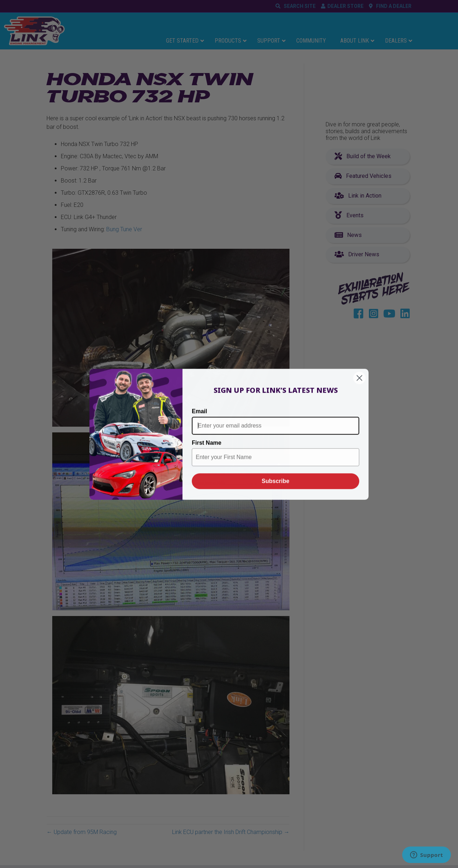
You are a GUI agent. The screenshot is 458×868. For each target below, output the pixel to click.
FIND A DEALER (393, 6)
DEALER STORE (345, 6)
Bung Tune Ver (124, 229)
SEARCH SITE (299, 6)
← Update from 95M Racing (82, 832)
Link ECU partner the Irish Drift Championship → (231, 832)
